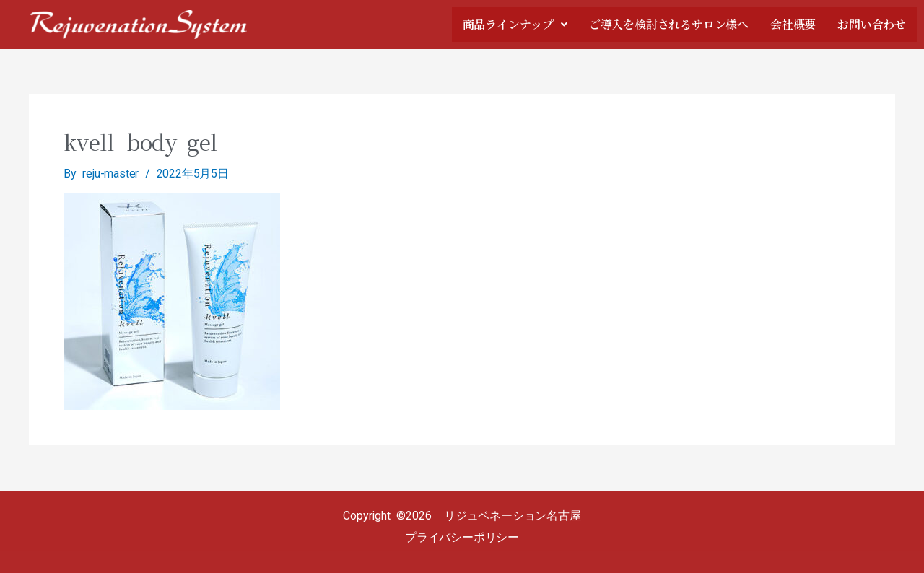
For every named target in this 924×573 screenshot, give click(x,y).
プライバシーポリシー (462, 537)
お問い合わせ (872, 25)
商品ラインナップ (515, 25)
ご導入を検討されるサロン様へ (669, 25)
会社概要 (793, 25)
